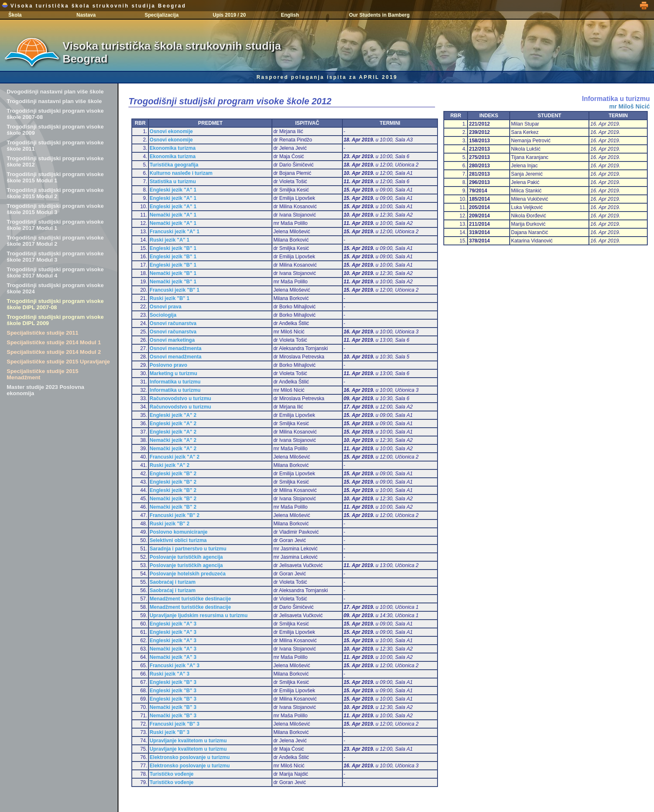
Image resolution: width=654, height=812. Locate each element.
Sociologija (163, 315)
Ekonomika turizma (173, 148)
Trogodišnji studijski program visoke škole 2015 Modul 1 (55, 177)
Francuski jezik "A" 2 (175, 457)
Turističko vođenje (172, 774)
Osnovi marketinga (172, 340)
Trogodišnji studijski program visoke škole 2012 (55, 161)
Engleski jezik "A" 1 (173, 190)
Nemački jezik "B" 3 (173, 707)
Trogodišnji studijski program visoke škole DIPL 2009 (55, 320)
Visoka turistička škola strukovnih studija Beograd (94, 6)
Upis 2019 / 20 (229, 15)
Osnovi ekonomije (171, 131)
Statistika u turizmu (173, 182)
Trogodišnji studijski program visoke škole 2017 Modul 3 (55, 257)
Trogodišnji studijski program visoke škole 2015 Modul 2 (55, 193)
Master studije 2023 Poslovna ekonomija (45, 390)
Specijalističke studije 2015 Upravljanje (58, 362)
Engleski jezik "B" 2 (173, 474)
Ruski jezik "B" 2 (170, 524)
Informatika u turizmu (175, 382)
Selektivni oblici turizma (178, 540)
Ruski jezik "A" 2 (170, 465)
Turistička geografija (174, 165)
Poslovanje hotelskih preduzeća (188, 574)
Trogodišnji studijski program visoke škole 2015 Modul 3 (55, 209)
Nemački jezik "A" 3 (173, 649)
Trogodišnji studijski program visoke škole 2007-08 (55, 114)
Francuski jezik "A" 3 (175, 666)
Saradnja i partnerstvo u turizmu (188, 549)
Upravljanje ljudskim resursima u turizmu (199, 615)
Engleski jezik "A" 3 (173, 624)
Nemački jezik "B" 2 (173, 499)
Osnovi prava (166, 307)
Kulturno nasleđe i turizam (181, 173)
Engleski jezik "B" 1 (173, 248)
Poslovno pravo (169, 365)
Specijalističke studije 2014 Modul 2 (54, 352)
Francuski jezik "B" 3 (175, 724)
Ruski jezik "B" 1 (170, 298)
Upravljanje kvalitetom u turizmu (188, 741)
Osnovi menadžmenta (176, 348)
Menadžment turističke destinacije (190, 599)
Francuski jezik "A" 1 (175, 232)
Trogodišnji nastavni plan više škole (54, 101)
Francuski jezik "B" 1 (175, 290)
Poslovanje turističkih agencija (186, 557)
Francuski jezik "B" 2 (175, 515)
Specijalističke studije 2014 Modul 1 (54, 342)
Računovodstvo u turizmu (180, 398)
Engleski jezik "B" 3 (173, 682)
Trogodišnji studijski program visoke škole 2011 (55, 146)
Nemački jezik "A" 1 (173, 215)
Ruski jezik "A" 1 (170, 240)
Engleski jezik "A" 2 (173, 415)
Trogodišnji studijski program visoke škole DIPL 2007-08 (55, 304)
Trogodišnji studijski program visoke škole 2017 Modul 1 (55, 225)
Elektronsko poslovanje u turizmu (190, 757)
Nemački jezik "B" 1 (173, 273)
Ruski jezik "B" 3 (170, 732)
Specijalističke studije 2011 (43, 333)
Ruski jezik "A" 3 (170, 674)
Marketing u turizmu (174, 373)
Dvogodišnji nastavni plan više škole (55, 92)
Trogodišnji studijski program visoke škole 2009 (55, 130)
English (290, 15)
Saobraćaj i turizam (173, 582)
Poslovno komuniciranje (179, 532)
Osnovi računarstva (173, 323)
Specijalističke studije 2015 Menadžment (43, 374)
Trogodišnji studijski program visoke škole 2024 (55, 288)
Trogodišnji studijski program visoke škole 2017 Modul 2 (55, 241)
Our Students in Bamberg (379, 15)
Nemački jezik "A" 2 (173, 440)
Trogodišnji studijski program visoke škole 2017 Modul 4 (55, 272)
